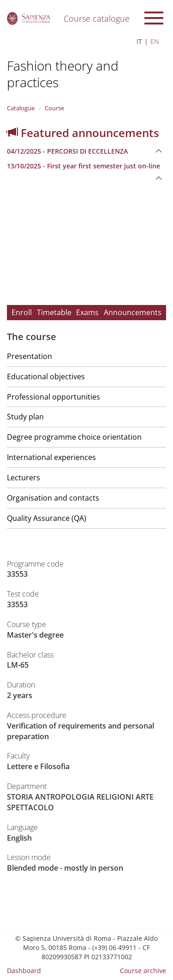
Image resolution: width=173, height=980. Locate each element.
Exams (87, 312)
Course (54, 108)
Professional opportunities (54, 397)
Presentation (30, 356)
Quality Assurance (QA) (47, 518)
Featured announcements (83, 133)
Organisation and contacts (53, 498)
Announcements (133, 312)
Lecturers (24, 478)
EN (155, 41)
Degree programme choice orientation (74, 437)
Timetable (54, 312)
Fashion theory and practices (63, 74)
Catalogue (21, 108)
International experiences (51, 457)
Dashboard (24, 971)
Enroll (22, 312)
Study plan (25, 417)
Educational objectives (46, 376)
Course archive (143, 971)
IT (139, 41)
